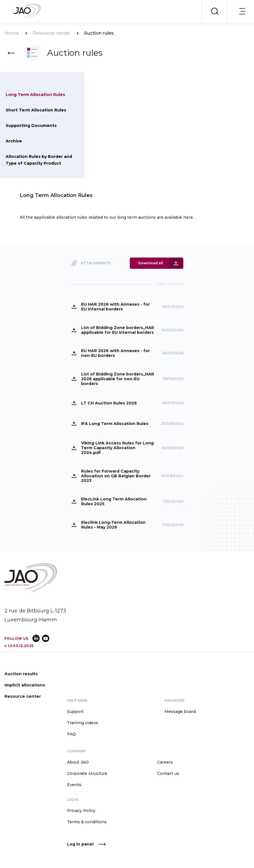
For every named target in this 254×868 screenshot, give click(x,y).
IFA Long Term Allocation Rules (115, 423)
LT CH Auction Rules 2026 (109, 403)
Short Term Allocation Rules (36, 110)
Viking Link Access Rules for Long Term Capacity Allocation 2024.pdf (117, 448)
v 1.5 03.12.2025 (19, 646)
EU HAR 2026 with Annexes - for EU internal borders (115, 307)
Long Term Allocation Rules (35, 95)
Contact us (168, 773)
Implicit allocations (25, 685)
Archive (14, 141)
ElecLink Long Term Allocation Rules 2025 (114, 501)
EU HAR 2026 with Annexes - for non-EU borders (115, 353)
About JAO (78, 762)
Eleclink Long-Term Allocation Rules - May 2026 (113, 525)
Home (12, 33)
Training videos (83, 722)
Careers (165, 762)
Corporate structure (87, 773)
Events (74, 784)
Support (75, 711)
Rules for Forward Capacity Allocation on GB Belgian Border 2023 (116, 476)
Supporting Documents (31, 126)
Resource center (51, 33)
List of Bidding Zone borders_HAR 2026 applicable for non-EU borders (118, 379)
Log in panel (80, 844)
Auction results (21, 674)
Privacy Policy (81, 810)
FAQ (71, 734)
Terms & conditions (87, 822)
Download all (151, 263)
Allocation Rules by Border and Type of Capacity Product (39, 160)
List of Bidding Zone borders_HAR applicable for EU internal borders (118, 330)
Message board (180, 711)
